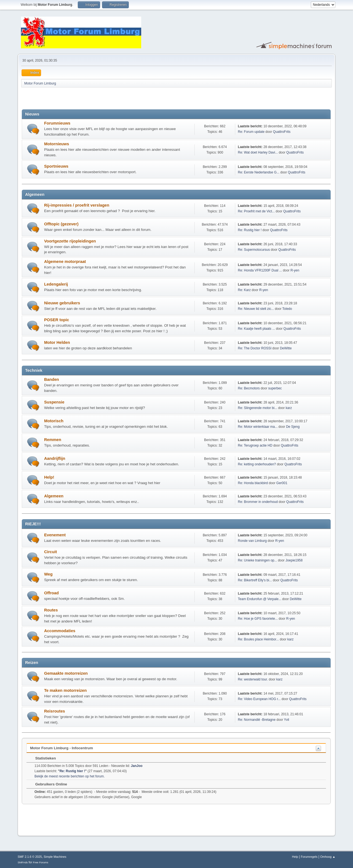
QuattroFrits (282, 132)
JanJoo (137, 766)
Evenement (55, 535)
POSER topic (57, 320)
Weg (48, 574)
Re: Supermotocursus (254, 250)
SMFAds (23, 862)
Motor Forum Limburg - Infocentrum (61, 748)
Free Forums (41, 862)
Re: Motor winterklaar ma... (258, 427)
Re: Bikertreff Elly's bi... (255, 580)
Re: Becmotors (249, 388)
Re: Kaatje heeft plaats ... (257, 329)
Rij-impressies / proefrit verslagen (77, 205)
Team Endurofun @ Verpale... (260, 599)
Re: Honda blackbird (253, 483)
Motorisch (54, 421)
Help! (49, 477)
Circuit (50, 552)
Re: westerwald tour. (253, 679)
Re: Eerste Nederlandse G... (259, 172)
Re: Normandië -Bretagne (257, 720)
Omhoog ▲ (328, 857)
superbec (275, 388)
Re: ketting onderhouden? (257, 464)
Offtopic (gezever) (61, 224)
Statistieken (43, 758)
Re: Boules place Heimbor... (259, 639)
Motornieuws (57, 144)
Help (295, 857)
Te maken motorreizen (65, 690)
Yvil (287, 720)
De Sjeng (293, 427)
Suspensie (54, 402)
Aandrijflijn (55, 458)
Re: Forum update (251, 132)
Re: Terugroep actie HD (255, 445)
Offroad (51, 593)
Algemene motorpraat (65, 262)
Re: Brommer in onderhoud (258, 502)
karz (289, 408)
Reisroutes (55, 711)
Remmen (53, 440)
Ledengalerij (56, 284)
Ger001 (282, 483)
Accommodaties (60, 631)
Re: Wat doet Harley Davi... (258, 152)
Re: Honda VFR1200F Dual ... (260, 270)
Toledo (287, 309)
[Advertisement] (86, 98)
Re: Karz (244, 290)
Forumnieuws (57, 123)
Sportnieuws (56, 166)
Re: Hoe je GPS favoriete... (258, 619)
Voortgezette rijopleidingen (70, 241)
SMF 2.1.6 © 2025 (30, 857)
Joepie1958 (294, 560)
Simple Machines (55, 857)
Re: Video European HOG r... (259, 699)
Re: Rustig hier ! (250, 230)
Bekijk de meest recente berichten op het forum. (69, 776)
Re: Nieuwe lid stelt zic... (256, 309)
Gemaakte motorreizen (66, 673)
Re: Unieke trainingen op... (258, 560)
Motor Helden (57, 342)
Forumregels (309, 857)
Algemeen (54, 496)
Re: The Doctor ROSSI (255, 348)
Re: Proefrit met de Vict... (256, 211)
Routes (51, 610)
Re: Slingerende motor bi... (258, 408)
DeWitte (286, 348)
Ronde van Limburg (252, 541)
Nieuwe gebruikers (62, 303)
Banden (52, 379)
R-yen (295, 270)
